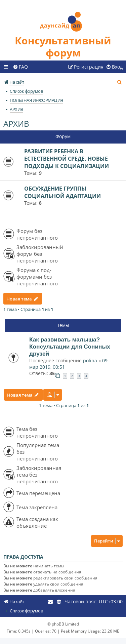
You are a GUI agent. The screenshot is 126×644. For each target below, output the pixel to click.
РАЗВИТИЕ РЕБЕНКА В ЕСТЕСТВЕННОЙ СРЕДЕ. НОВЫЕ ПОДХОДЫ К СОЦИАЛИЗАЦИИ (67, 159)
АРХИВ (16, 124)
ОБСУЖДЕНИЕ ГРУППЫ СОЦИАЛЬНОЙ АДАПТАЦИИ (62, 192)
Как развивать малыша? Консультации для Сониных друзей (70, 347)
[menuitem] (20, 67)
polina (90, 360)
